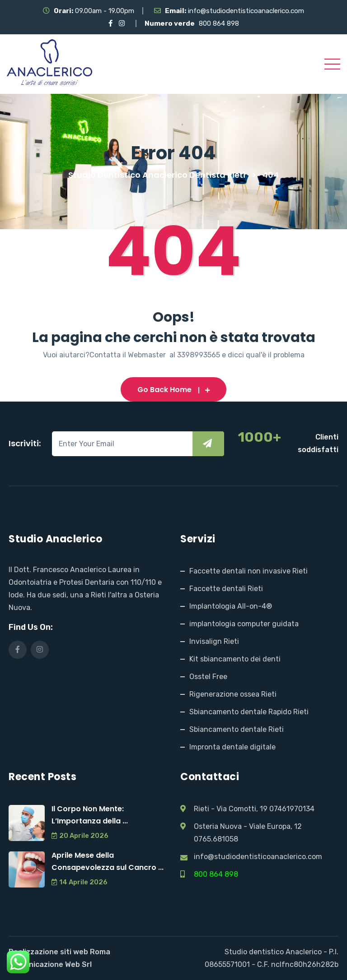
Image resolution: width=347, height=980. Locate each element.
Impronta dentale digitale (232, 747)
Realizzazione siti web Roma (59, 952)
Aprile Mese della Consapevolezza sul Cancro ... (108, 861)
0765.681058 (216, 839)
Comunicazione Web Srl (50, 964)
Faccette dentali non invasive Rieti (249, 571)
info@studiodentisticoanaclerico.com (246, 11)
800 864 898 (219, 23)
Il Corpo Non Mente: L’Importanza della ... (90, 815)
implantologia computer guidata (244, 624)
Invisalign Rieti (214, 641)
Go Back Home (174, 390)
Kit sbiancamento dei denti (235, 659)
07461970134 (292, 809)
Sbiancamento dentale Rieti (237, 729)
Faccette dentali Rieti (226, 589)
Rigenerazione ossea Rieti (233, 694)
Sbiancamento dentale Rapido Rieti (249, 712)
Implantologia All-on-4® (231, 606)
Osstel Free (208, 677)
